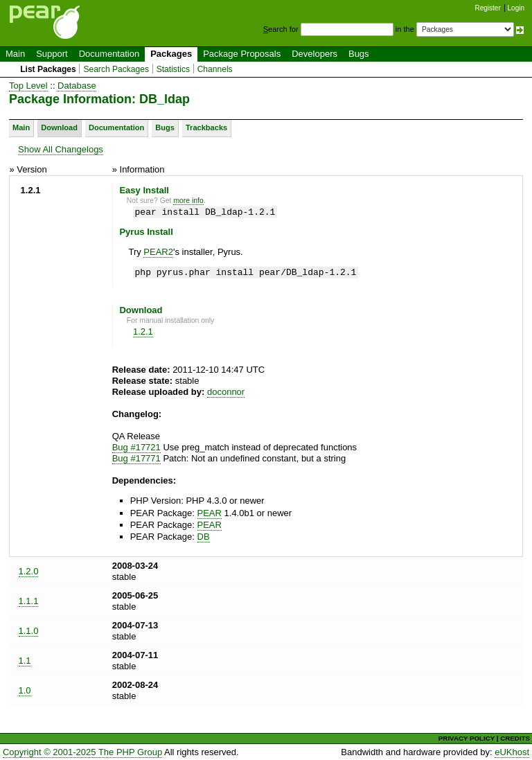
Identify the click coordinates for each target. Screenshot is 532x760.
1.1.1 (29, 601)
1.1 (25, 661)
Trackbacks (206, 127)
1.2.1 (143, 332)
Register (488, 8)
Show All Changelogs (61, 149)
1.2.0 (29, 571)
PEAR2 (158, 252)
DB (204, 537)
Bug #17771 (136, 458)
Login (516, 8)
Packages (171, 54)
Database (77, 86)
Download (59, 127)
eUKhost (512, 752)
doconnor (226, 392)
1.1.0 (29, 631)
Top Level (28, 86)
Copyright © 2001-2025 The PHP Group (82, 752)
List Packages (48, 69)
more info (188, 201)
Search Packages (116, 69)
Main (15, 54)
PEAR (210, 513)
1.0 (25, 690)
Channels (215, 69)
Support (52, 54)
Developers (314, 54)
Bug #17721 (136, 447)
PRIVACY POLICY (467, 738)
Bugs (359, 54)
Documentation (109, 54)
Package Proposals (242, 54)
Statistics (173, 69)
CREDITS (515, 738)
